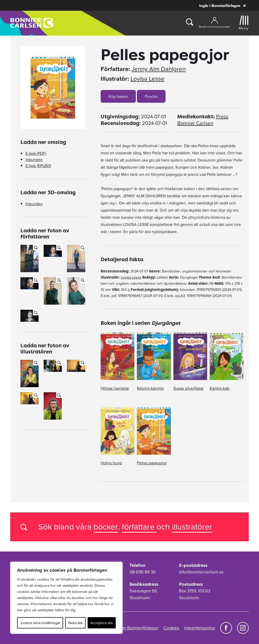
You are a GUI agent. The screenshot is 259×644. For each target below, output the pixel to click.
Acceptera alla (102, 623)
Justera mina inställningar (40, 623)
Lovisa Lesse (148, 79)
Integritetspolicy (200, 628)
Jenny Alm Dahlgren (159, 69)
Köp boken (118, 96)
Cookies (171, 628)
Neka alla (75, 623)
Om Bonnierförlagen (139, 628)
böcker (106, 527)
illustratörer (192, 527)
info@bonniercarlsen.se (201, 572)
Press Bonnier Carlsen (203, 120)
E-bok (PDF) (36, 153)
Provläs (151, 96)
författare (139, 527)
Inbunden (34, 159)
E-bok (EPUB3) (38, 166)
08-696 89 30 (143, 572)
